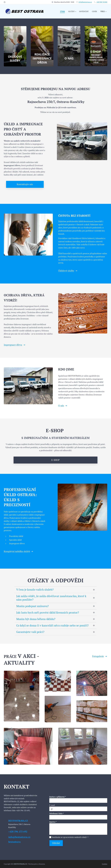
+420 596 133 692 (102, 2)
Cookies (105, 864)
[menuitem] (61, 11)
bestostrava (14, 845)
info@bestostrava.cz (85, 2)
